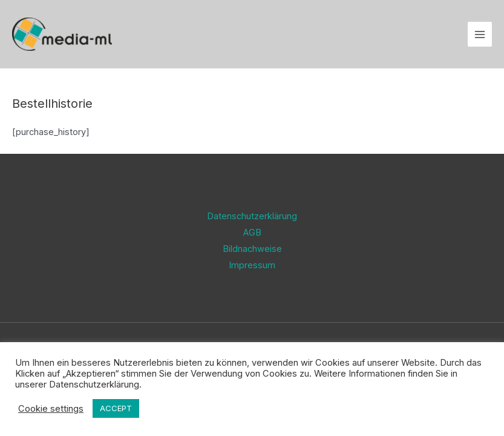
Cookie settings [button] (51, 409)
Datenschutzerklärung (252, 216)
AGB (252, 233)
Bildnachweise (252, 249)
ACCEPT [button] (116, 408)
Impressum (252, 265)
